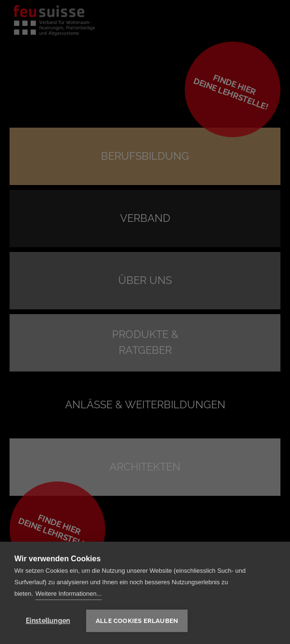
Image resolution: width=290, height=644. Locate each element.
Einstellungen (48, 621)
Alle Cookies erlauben (137, 621)
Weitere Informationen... (69, 594)
